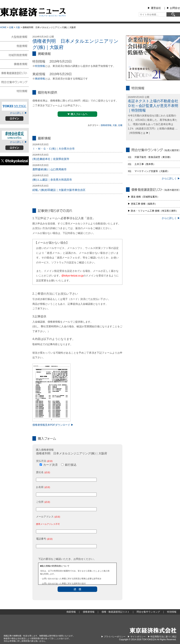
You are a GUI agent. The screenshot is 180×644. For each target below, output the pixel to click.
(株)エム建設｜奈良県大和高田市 (52, 180)
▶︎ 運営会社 (154, 8)
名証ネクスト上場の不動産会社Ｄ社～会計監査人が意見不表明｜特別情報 (153, 106)
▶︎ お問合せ (173, 8)
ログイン (14, 119)
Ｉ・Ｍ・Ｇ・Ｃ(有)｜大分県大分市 (54, 149)
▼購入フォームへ (77, 114)
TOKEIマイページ (14, 106)
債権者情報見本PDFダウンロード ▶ (53, 425)
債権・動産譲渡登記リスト (14, 73)
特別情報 (40, 66)
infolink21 (153, 58)
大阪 (18, 27)
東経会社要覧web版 (14, 135)
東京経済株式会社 (153, 630)
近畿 (11, 27)
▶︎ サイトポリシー (137, 637)
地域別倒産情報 (14, 55)
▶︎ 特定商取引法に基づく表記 (162, 637)
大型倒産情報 (14, 38)
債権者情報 (106, 125)
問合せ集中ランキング (14, 82)
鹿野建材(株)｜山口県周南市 (49, 169)
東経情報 (40, 79)
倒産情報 (14, 46)
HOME (3, 27)
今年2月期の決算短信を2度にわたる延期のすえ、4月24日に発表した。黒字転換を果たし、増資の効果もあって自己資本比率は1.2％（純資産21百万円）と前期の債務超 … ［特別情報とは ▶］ (153, 124)
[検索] (173, 14)
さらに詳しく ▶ (18, 113)
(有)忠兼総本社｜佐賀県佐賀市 (51, 159)
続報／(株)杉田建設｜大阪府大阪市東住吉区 (59, 190)
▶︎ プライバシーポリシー (113, 637)
